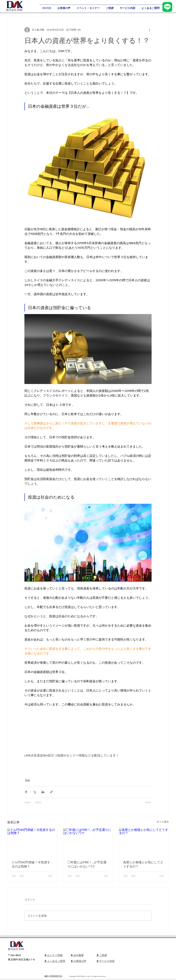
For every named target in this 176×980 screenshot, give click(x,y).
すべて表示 (163, 822)
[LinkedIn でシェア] (43, 792)
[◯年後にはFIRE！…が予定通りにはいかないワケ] (88, 842)
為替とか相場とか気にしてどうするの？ (143, 864)
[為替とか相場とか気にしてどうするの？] (144, 842)
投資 (27, 780)
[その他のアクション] (150, 30)
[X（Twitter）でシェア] (34, 792)
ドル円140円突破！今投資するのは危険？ (31, 864)
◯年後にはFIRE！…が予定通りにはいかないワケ (87, 864)
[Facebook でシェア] (26, 792)
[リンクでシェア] (51, 792)
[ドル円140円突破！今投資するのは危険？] (32, 842)
